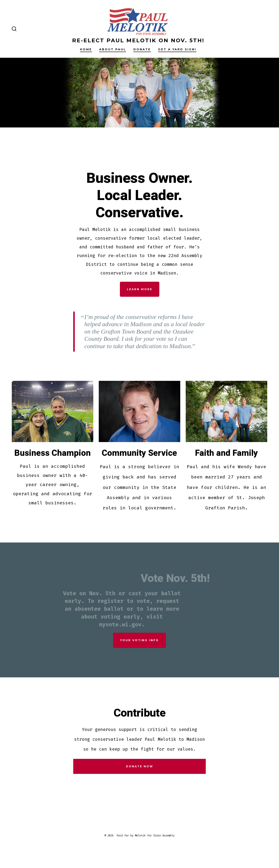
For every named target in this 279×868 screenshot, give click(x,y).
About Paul (113, 49)
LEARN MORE (140, 289)
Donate (142, 49)
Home (86, 49)
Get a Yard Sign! (177, 49)
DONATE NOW (140, 766)
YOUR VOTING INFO (139, 640)
